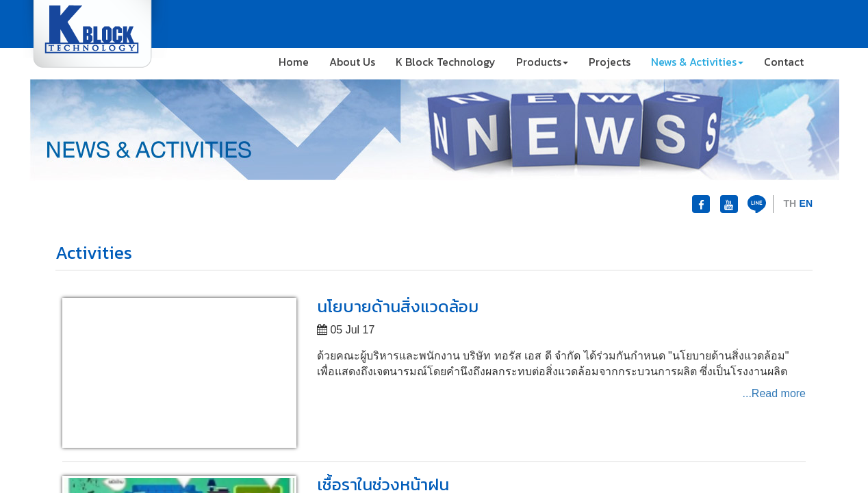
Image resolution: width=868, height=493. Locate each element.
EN (806, 203)
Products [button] (542, 62)
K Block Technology (446, 62)
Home (294, 62)
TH (790, 203)
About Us (352, 62)
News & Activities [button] (697, 62)
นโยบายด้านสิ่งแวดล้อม (398, 306)
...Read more (774, 393)
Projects (610, 62)
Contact (784, 62)
